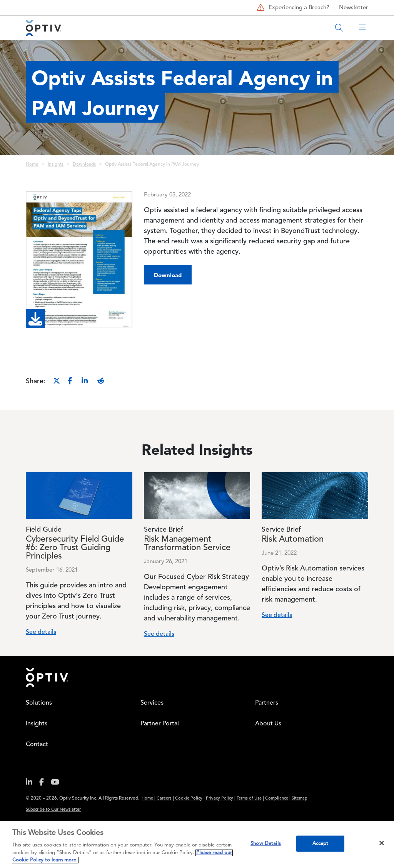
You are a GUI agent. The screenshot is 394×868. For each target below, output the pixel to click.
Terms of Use (249, 799)
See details (41, 632)
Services (152, 703)
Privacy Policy (220, 799)
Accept (321, 844)
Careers (164, 799)
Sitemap (300, 799)
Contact (37, 745)
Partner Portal (160, 724)
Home (32, 165)
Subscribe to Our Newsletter (53, 810)
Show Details (266, 844)
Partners (267, 703)
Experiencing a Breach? (292, 8)
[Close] (382, 843)
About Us (268, 724)
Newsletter (354, 8)
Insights (56, 165)
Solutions (39, 703)
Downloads (84, 165)
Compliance (277, 799)
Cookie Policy (189, 799)
